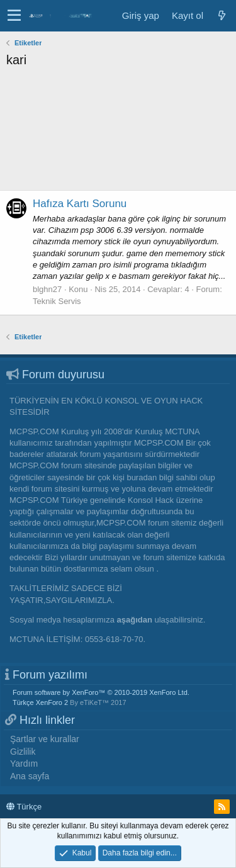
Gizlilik (23, 752)
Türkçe (24, 807)
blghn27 (47, 289)
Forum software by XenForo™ (101, 692)
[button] (14, 16)
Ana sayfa (30, 776)
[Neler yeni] (222, 15)
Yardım (24, 764)
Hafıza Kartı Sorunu (80, 204)
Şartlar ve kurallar (45, 739)
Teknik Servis (57, 301)
